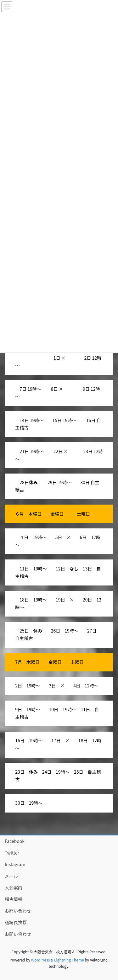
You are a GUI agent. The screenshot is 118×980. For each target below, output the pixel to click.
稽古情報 (14, 899)
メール (11, 876)
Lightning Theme (69, 960)
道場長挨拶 (16, 922)
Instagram (15, 864)
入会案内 (14, 887)
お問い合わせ (18, 911)
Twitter (12, 853)
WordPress (41, 960)
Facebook (15, 841)
